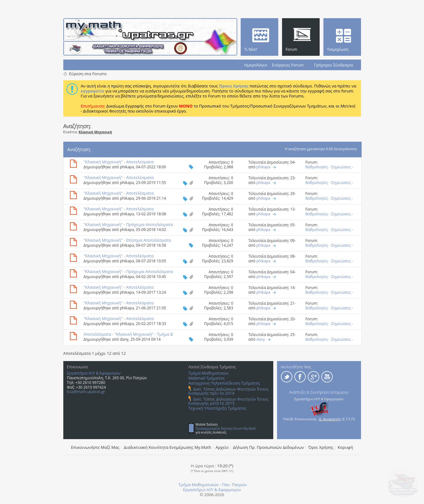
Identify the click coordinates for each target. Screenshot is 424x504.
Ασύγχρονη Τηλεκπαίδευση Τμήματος (224, 383)
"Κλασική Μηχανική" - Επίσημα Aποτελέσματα (127, 240)
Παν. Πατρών (234, 485)
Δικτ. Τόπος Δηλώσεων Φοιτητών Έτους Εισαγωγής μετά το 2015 (228, 401)
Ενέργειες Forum (288, 65)
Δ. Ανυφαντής (330, 419)
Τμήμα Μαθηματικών (208, 373)
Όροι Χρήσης (321, 447)
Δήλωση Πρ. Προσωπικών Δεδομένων (268, 447)
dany (124, 339)
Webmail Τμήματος (207, 378)
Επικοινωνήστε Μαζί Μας (95, 447)
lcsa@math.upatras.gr (86, 392)
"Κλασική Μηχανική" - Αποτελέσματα (119, 162)
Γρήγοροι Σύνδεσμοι (334, 65)
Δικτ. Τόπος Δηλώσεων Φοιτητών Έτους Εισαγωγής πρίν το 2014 (228, 391)
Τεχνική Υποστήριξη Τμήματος (217, 408)
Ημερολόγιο (256, 65)
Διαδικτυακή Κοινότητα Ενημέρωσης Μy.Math (168, 447)
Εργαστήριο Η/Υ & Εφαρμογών (94, 373)
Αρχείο (222, 447)
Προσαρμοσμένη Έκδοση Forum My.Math (226, 428)
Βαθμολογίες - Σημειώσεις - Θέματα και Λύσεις (330, 169)
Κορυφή (345, 447)
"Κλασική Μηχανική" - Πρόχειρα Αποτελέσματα (128, 224)
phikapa (127, 167)
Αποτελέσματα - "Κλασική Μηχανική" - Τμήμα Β (128, 334)
